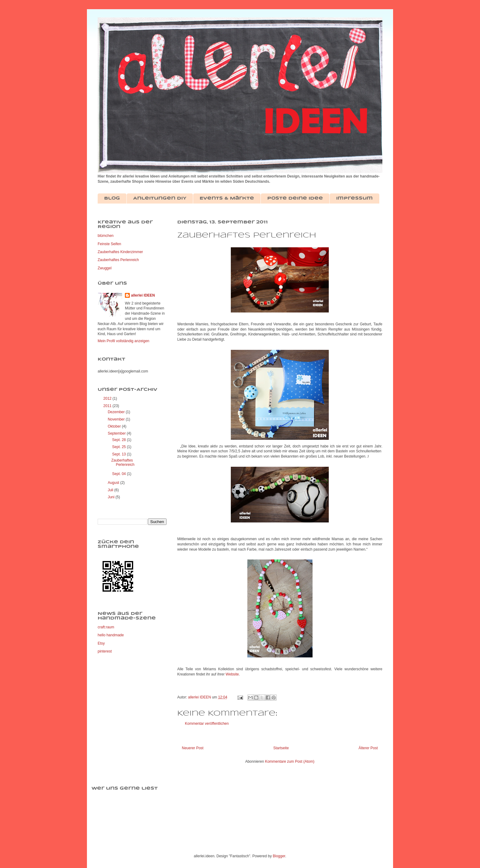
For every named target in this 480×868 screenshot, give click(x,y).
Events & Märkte (227, 198)
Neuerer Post (193, 748)
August (114, 483)
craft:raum (106, 627)
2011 (108, 406)
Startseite (281, 748)
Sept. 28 (119, 440)
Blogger (279, 856)
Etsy (101, 643)
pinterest (105, 651)
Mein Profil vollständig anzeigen (124, 341)
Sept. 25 (119, 447)
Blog (112, 198)
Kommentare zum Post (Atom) (290, 761)
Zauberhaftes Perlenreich (118, 260)
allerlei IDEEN (143, 295)
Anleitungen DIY (160, 198)
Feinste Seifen (109, 244)
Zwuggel (105, 268)
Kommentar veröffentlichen (207, 724)
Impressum (354, 198)
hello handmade (111, 635)
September (117, 433)
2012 (108, 398)
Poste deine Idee (295, 198)
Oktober (115, 426)
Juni (112, 497)
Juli (111, 490)
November (117, 419)
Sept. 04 (119, 474)
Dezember (117, 412)
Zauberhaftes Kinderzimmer (120, 252)
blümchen (106, 236)
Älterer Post (368, 748)
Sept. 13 (119, 454)
